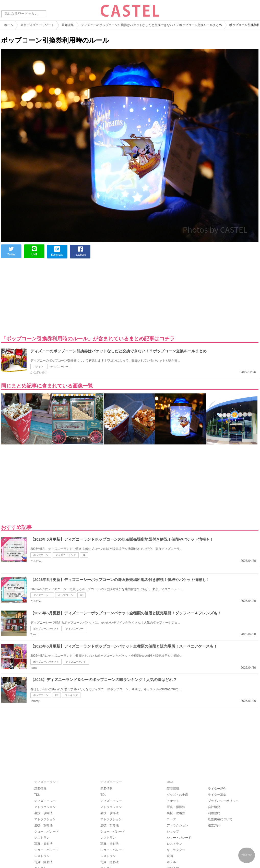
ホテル (171, 862)
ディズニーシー (59, 367)
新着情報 (40, 789)
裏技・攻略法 (43, 813)
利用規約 (214, 813)
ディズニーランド (66, 555)
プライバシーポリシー (223, 801)
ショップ (173, 832)
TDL (37, 795)
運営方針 (214, 825)
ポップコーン (41, 555)
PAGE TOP (246, 855)
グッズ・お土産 (178, 795)
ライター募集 (217, 795)
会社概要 (214, 807)
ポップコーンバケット (46, 629)
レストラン (42, 838)
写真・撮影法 (43, 844)
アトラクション (45, 807)
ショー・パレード (46, 832)
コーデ (171, 819)
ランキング (71, 695)
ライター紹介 (217, 789)
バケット (38, 367)
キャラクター (176, 850)
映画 (170, 856)
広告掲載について (220, 819)
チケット (173, 801)
